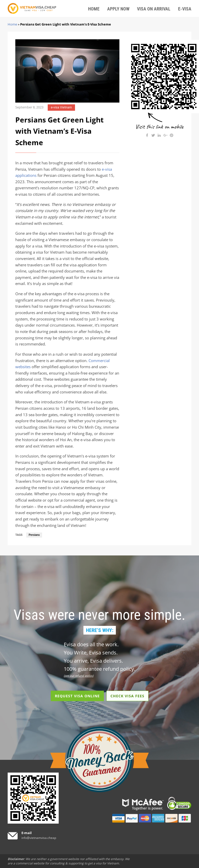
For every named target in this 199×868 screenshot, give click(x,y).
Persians (34, 535)
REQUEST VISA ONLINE (77, 696)
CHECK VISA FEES (127, 696)
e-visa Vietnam (61, 107)
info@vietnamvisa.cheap (39, 838)
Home (12, 24)
